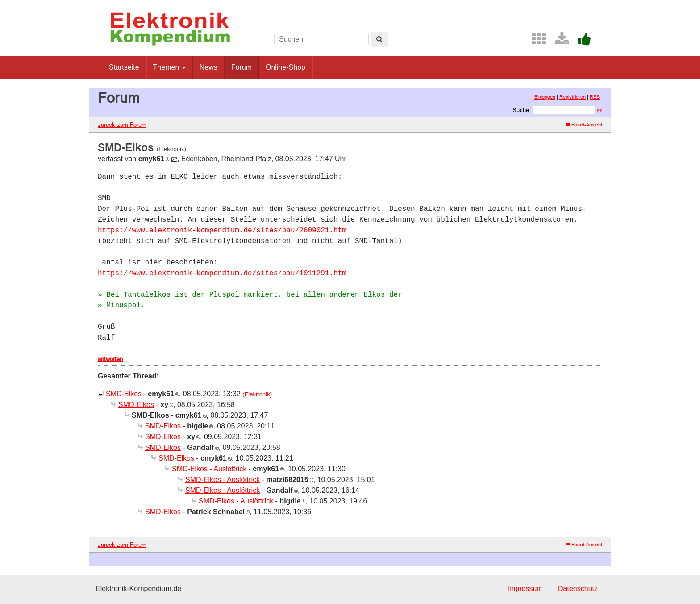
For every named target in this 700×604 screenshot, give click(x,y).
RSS (595, 97)
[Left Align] (379, 40)
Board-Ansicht (584, 125)
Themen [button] (169, 67)
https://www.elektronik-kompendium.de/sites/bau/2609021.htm (222, 231)
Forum (242, 67)
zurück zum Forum (122, 125)
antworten (110, 359)
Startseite (124, 67)
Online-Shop (285, 67)
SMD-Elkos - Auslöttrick (209, 469)
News (208, 67)
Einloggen (545, 97)
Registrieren (573, 97)
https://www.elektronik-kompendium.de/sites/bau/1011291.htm (222, 273)
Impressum (525, 589)
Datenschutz (578, 589)
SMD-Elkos (124, 394)
